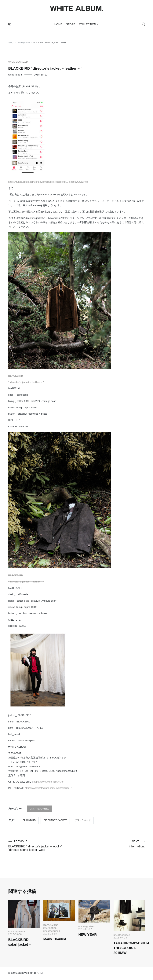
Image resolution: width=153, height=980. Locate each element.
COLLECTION (87, 25)
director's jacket (55, 821)
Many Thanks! (55, 940)
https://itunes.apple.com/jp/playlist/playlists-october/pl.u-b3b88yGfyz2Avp (48, 183)
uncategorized (18, 63)
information (50, 929)
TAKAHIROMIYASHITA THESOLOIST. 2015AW (131, 949)
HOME (58, 25)
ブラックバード (83, 821)
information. (111, 845)
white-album (16, 75)
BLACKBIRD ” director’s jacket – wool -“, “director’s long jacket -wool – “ (42, 846)
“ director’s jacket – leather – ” (26, 383)
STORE (71, 25)
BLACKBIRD (16, 376)
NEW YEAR (88, 935)
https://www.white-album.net (49, 782)
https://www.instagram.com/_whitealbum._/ (48, 789)
